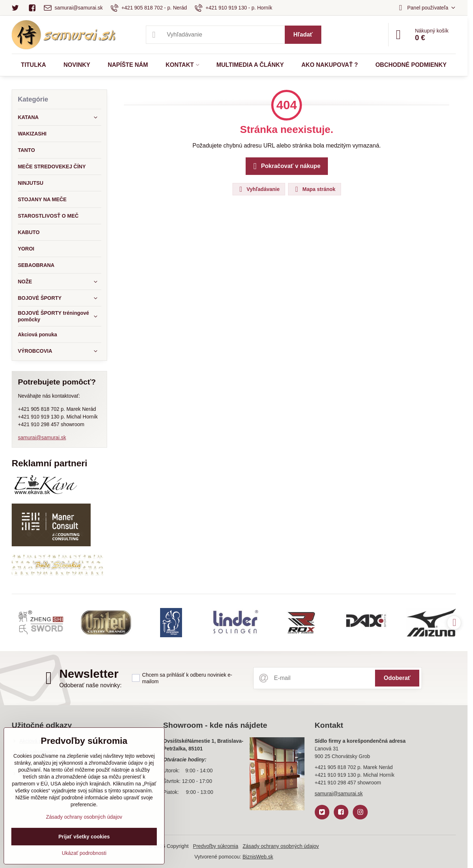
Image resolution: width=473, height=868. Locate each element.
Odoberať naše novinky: (90, 685)
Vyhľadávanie (258, 189)
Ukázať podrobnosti (84, 853)
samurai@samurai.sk (42, 437)
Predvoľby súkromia (216, 846)
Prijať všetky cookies (84, 837)
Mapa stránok (314, 189)
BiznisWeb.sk (258, 857)
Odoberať (397, 678)
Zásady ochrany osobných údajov (281, 846)
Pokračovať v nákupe (286, 166)
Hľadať (303, 35)
